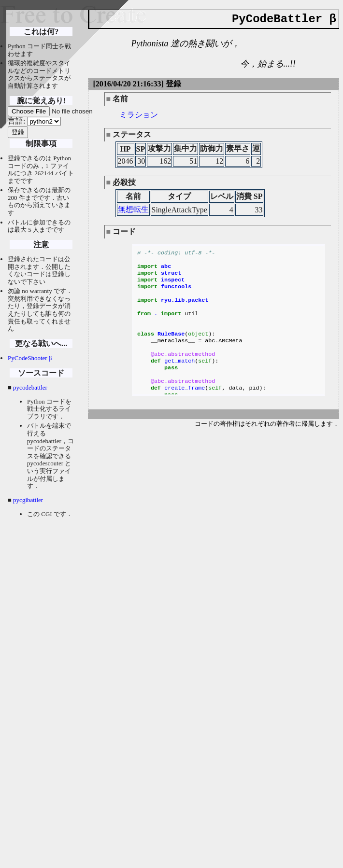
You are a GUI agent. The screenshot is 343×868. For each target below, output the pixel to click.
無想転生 (133, 209)
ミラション (139, 115)
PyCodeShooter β (30, 358)
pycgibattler (28, 500)
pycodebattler (30, 387)
